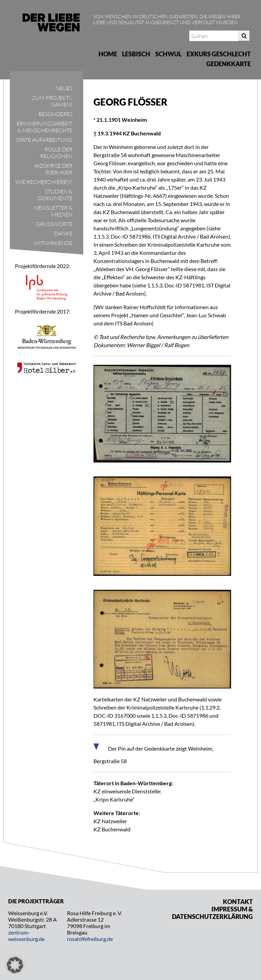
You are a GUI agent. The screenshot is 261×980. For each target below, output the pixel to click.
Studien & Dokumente (55, 195)
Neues (64, 88)
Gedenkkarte (229, 64)
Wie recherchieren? (44, 182)
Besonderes (55, 114)
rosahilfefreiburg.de (90, 939)
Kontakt (238, 902)
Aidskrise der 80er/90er (53, 169)
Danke (63, 233)
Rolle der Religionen (56, 153)
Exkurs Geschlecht (219, 54)
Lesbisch (136, 54)
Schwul (168, 54)
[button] (15, 965)
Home (108, 54)
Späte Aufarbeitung (44, 140)
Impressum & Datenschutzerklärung (212, 913)
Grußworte (54, 224)
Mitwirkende (53, 243)
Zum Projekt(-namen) (52, 101)
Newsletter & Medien (53, 211)
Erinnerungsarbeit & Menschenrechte (45, 127)
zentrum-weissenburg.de (26, 936)
